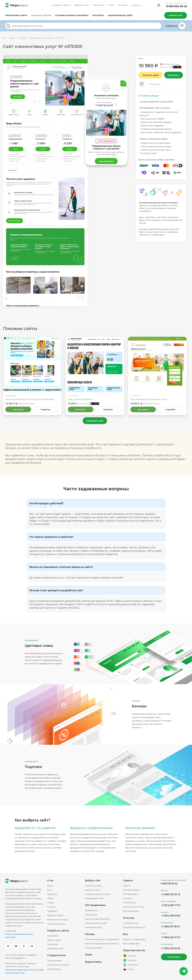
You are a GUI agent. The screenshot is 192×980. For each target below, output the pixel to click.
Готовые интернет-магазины (72, 15)
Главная (127, 886)
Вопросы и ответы (55, 915)
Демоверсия (18, 409)
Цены (50, 886)
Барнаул (165, 912)
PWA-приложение (131, 911)
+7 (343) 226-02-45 (171, 948)
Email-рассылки (130, 903)
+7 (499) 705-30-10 (171, 894)
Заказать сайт (175, 15)
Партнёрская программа (58, 965)
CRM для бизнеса (130, 894)
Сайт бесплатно (54, 969)
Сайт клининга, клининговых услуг (149, 399)
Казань (164, 933)
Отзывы (51, 903)
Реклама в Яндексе (131, 890)
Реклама (122, 5)
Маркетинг (99, 5)
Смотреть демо (151, 75)
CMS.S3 (50, 898)
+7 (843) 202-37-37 (171, 937)
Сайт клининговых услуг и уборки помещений (30, 399)
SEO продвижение (95, 905)
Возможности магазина (58, 920)
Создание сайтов (61, 5)
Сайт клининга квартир (80, 399)
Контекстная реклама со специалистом (102, 939)
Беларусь (129, 956)
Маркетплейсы (94, 962)
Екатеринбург (167, 944)
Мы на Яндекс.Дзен (131, 944)
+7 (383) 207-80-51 (171, 926)
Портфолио (52, 894)
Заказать (174, 75)
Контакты (51, 907)
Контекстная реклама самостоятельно (102, 944)
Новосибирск (167, 923)
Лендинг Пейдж (54, 940)
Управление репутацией (96, 923)
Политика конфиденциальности (19, 934)
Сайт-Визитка (53, 936)
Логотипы (98, 15)
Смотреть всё (95, 421)
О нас (50, 890)
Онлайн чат (128, 898)
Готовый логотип (131, 923)
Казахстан (130, 960)
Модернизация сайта (120, 15)
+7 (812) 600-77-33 (171, 905)
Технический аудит (93, 927)
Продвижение (91, 910)
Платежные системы (56, 924)
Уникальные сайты (16, 15)
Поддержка (52, 911)
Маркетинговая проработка (97, 919)
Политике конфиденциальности (19, 970)
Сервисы (136, 5)
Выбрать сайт (81, 5)
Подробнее (45, 409)
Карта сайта (10, 937)
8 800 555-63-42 (177, 6)
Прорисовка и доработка (134, 927)
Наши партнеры (54, 961)
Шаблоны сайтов (41, 15)
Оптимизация (91, 915)
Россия (128, 969)
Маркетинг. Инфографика (134, 939)
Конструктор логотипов (134, 907)
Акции (89, 955)
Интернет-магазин (55, 948)
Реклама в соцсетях (94, 948)
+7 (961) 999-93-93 (171, 916)
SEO (111, 5)
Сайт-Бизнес (53, 944)
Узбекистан (130, 965)
